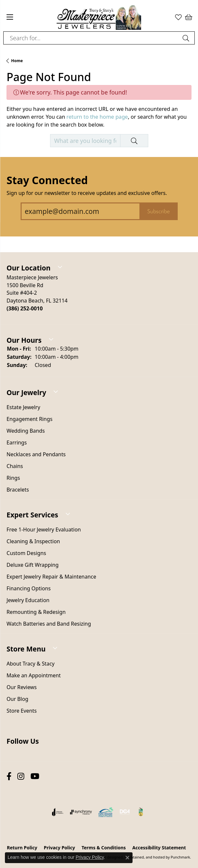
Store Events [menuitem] (22, 711)
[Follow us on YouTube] (35, 777)
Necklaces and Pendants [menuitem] (36, 455)
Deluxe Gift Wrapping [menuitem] (33, 565)
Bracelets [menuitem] (18, 490)
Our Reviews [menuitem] (22, 687)
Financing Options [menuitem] (29, 589)
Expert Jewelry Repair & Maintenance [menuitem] (51, 577)
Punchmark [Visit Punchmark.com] (180, 857)
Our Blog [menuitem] (17, 699)
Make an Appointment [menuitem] (34, 676)
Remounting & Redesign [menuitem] (36, 612)
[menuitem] (58, 812)
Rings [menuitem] (13, 478)
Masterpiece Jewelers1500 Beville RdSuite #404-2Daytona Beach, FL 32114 (37, 293)
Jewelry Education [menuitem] (28, 600)
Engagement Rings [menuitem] (29, 419)
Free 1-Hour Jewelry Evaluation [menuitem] (44, 530)
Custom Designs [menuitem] (26, 553)
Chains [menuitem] (15, 466)
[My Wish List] (178, 17)
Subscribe (159, 211)
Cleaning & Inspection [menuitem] (33, 542)
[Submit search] (187, 38)
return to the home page (97, 117)
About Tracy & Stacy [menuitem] (31, 664)
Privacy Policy (90, 857)
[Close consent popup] (127, 858)
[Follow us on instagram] (21, 777)
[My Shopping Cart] (188, 17)
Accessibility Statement (159, 848)
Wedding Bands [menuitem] (26, 431)
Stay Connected (47, 180)
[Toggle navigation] (10, 17)
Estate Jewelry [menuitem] (23, 408)
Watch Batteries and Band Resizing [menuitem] (49, 624)
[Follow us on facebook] (9, 777)
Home (17, 61)
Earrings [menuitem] (17, 443)
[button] (99, 263)
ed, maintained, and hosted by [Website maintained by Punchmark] (144, 857)
